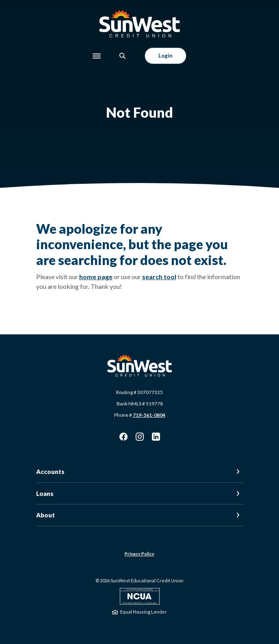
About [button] (45, 515)
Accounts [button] (50, 472)
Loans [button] (45, 493)
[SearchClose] (123, 56)
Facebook (123, 437)
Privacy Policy (139, 554)
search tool (159, 277)
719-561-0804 (149, 415)
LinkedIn (156, 437)
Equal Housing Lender (144, 612)
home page (96, 277)
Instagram (140, 437)
